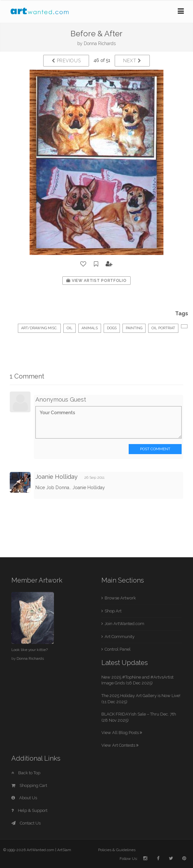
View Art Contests (120, 745)
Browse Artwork (120, 598)
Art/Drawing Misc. (39, 328)
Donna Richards (100, 43)
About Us (24, 798)
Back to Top (26, 773)
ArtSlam (64, 850)
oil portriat (163, 328)
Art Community (120, 637)
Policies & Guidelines (117, 850)
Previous (66, 61)
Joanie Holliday (57, 477)
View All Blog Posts (122, 733)
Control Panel (118, 649)
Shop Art (113, 611)
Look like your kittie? (30, 650)
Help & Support (29, 810)
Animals (90, 328)
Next (132, 61)
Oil (70, 328)
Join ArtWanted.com (124, 624)
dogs (112, 328)
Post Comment (155, 449)
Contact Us (26, 823)
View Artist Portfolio (96, 281)
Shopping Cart (29, 785)
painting (134, 328)
